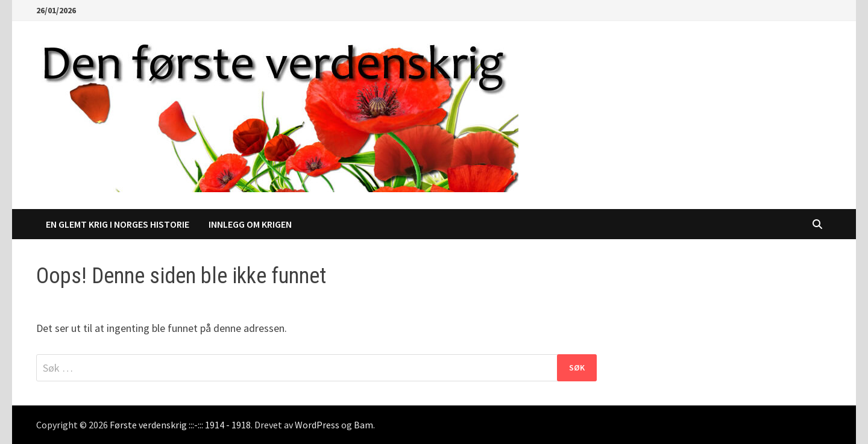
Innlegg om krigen (250, 224)
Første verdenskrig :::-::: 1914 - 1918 (180, 425)
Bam (363, 425)
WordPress (317, 425)
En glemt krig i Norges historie (118, 224)
